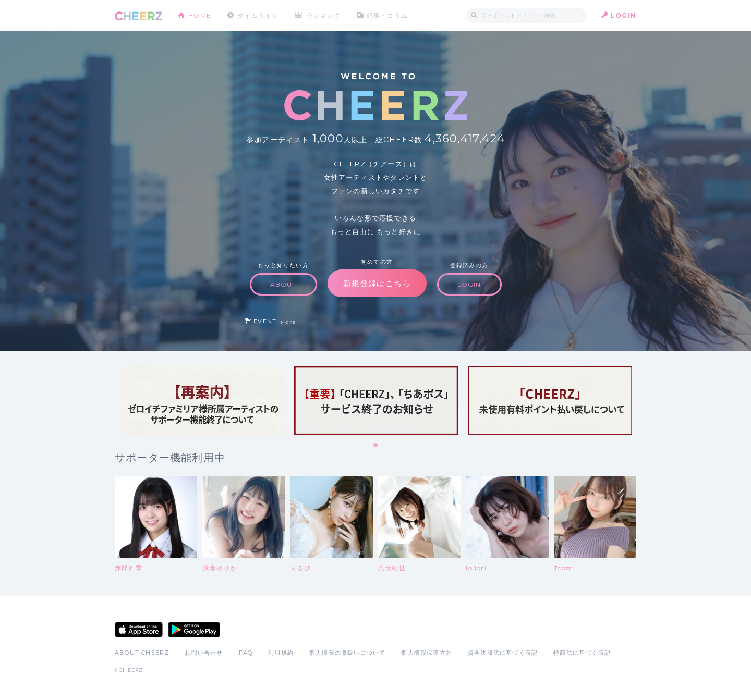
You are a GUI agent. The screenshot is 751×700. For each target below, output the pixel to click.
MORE (288, 322)
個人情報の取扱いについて (347, 653)
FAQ (246, 653)
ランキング (324, 15)
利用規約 (281, 653)
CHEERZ (138, 16)
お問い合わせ (204, 653)
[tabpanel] (202, 401)
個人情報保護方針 (427, 653)
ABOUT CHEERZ (142, 653)
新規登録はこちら (377, 283)
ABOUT (283, 284)
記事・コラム (387, 15)
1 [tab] (376, 446)
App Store (139, 630)
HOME (200, 15)
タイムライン (258, 15)
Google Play (194, 630)
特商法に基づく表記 (582, 653)
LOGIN (623, 15)
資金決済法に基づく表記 (503, 653)
